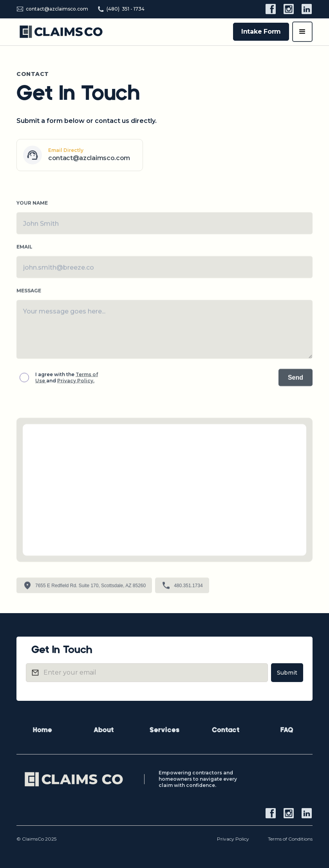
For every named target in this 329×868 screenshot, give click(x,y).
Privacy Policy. (76, 383)
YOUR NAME (32, 206)
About (104, 731)
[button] (302, 32)
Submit (287, 673)
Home (42, 731)
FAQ (287, 731)
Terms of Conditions (290, 839)
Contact (226, 731)
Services (164, 731)
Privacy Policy (233, 839)
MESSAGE (29, 293)
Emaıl (24, 250)
